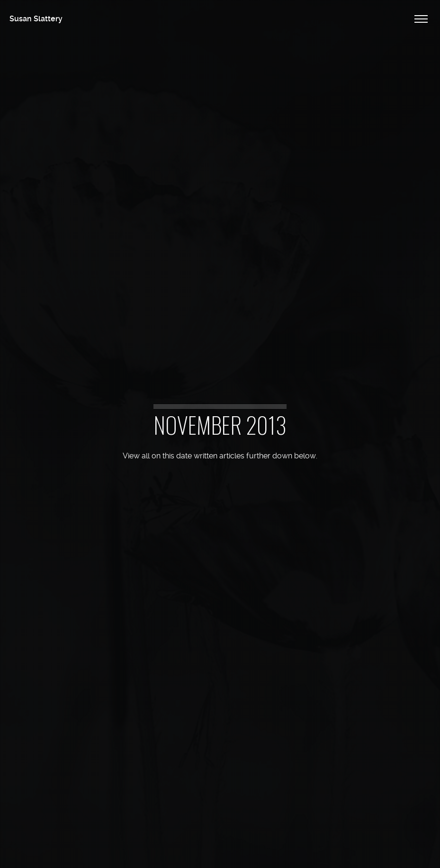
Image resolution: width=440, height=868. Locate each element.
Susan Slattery (36, 19)
